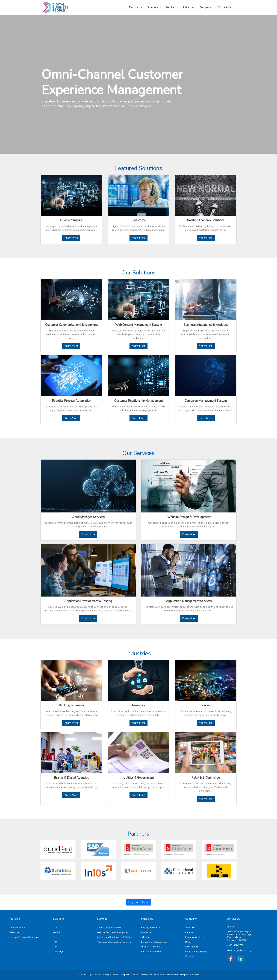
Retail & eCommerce (151, 952)
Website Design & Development (113, 932)
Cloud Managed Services (109, 928)
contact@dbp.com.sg (240, 950)
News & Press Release (196, 952)
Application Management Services (114, 942)
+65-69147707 (236, 945)
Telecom (145, 937)
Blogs (188, 942)
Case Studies (192, 947)
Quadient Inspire (17, 928)
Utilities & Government (152, 947)
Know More (71, 238)
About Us (190, 928)
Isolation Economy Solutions (23, 937)
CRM (55, 947)
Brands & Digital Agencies (154, 942)
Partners (189, 932)
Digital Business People (239, 932)
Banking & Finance (150, 928)
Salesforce (14, 932)
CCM (55, 928)
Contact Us (232, 927)
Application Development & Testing (115, 937)
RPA (55, 942)
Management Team (195, 937)
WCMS (56, 932)
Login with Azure (139, 902)
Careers (189, 956)
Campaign (58, 952)
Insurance (146, 932)
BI (54, 937)
